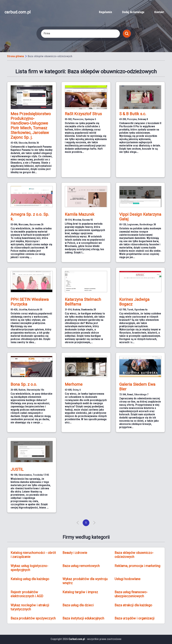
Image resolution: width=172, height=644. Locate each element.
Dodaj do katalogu (133, 12)
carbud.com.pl (18, 12)
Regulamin (105, 12)
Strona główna (15, 56)
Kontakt (159, 12)
